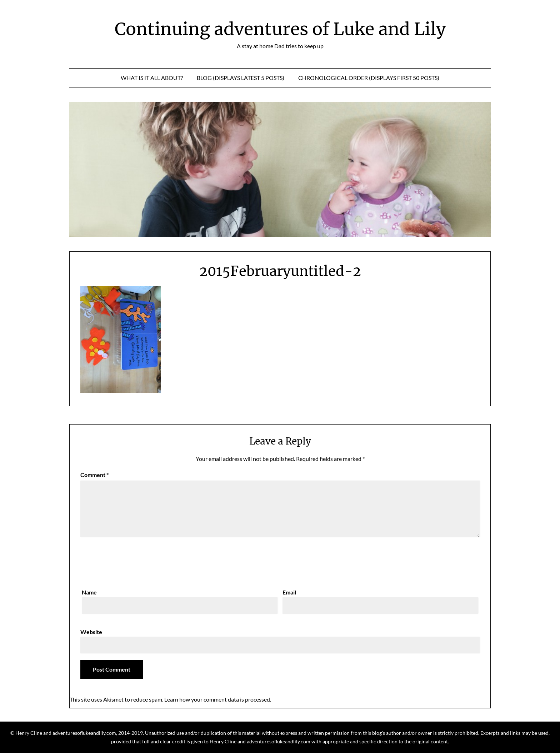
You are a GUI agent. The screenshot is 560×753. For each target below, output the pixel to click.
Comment (94, 475)
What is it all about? (152, 78)
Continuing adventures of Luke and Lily (280, 29)
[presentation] (135, 561)
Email (289, 592)
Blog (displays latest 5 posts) (241, 78)
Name (89, 592)
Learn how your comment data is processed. (218, 699)
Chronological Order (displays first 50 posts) (369, 78)
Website (91, 632)
